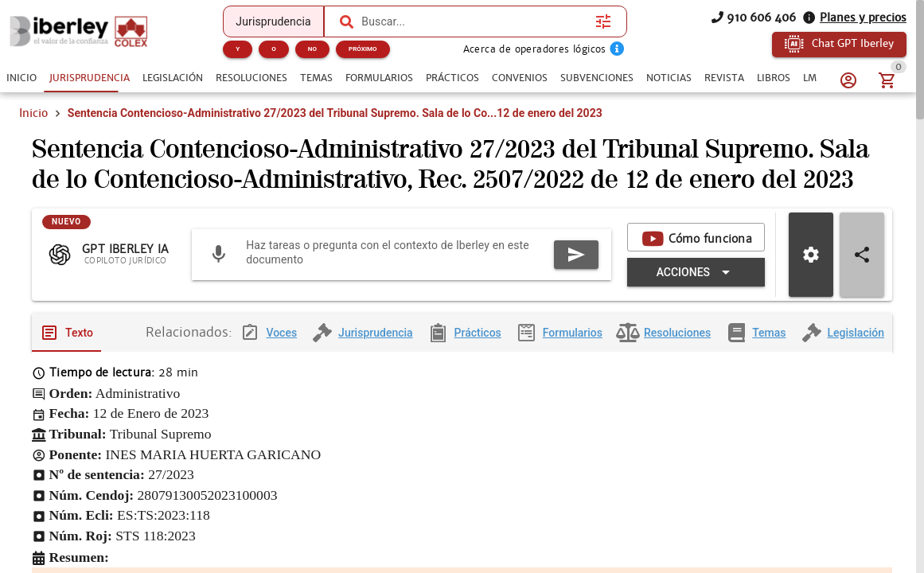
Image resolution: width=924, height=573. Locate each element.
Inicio (33, 113)
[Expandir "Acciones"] (696, 285)
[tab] (21, 78)
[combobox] (474, 21)
